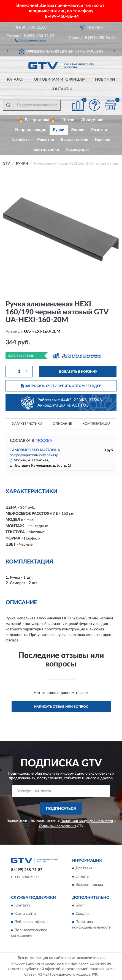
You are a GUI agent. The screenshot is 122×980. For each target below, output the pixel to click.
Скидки (82, 914)
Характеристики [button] (27, 424)
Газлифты (21, 140)
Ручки (59, 130)
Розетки (99, 130)
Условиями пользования (57, 826)
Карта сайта (25, 914)
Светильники (46, 150)
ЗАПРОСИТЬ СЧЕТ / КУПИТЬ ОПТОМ (61, 386)
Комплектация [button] (96, 424)
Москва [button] (44, 441)
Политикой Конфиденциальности (87, 821)
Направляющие (31, 130)
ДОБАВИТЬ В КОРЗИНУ (78, 372)
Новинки (105, 80)
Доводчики (92, 120)
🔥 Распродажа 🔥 (37, 120)
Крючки (103, 140)
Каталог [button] (16, 80)
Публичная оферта (31, 922)
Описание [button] (62, 424)
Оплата (82, 877)
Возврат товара (89, 885)
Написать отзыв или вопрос (61, 707)
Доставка (84, 869)
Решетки (46, 140)
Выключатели (75, 140)
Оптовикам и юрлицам (60, 80)
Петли (68, 120)
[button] (30, 40)
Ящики (78, 130)
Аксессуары (77, 150)
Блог (80, 906)
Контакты (61, 89)
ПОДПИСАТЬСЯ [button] (61, 809)
